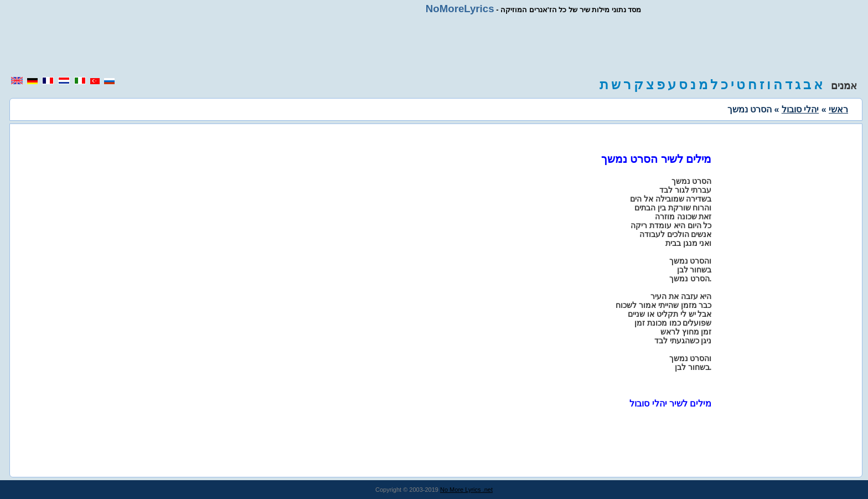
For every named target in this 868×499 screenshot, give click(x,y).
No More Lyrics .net (466, 490)
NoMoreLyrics (460, 9)
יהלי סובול (800, 109)
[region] (434, 45)
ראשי (838, 109)
